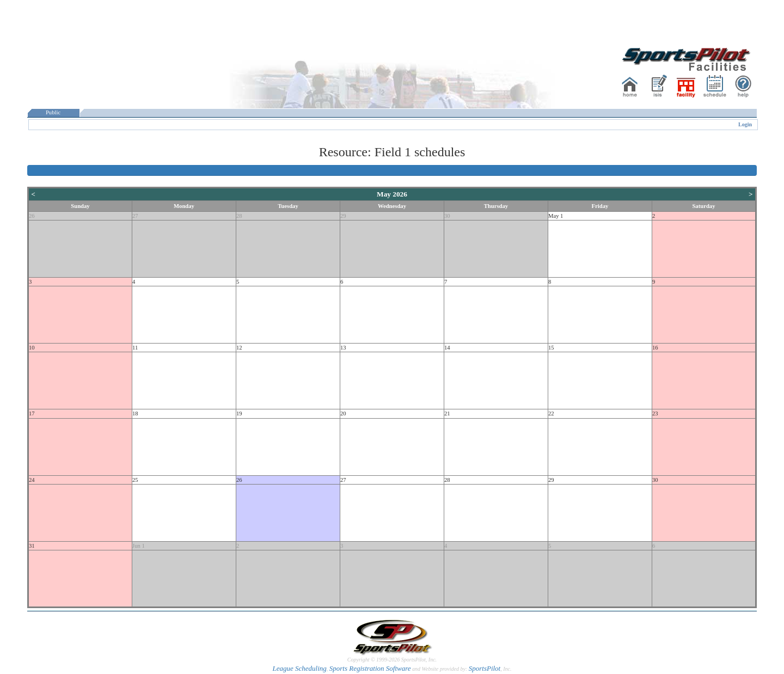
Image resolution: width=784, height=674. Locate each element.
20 (343, 413)
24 (32, 480)
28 (239, 216)
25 (135, 480)
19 (239, 413)
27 (135, 216)
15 (551, 348)
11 (135, 348)
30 (447, 216)
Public (53, 112)
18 (135, 413)
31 (32, 546)
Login (745, 124)
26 (32, 216)
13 (343, 348)
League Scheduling (299, 668)
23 (655, 413)
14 (447, 348)
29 (343, 216)
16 (655, 348)
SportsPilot (485, 668)
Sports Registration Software (370, 668)
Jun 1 (139, 546)
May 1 (556, 216)
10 (32, 348)
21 (447, 413)
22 (551, 413)
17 (32, 413)
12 (239, 348)
